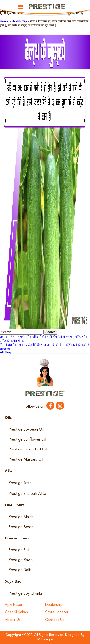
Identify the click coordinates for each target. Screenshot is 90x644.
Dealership (54, 605)
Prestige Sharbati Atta (27, 494)
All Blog (6, 353)
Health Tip (19, 22)
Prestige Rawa (21, 560)
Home (4, 22)
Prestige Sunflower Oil (27, 440)
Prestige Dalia (20, 570)
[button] (20, 7)
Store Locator (57, 612)
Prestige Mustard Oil (26, 460)
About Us (13, 620)
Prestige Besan (21, 527)
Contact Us (55, 620)
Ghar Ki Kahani (17, 612)
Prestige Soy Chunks (25, 594)
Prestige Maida (21, 517)
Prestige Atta (20, 483)
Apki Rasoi (13, 605)
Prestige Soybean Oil (26, 430)
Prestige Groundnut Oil (28, 449)
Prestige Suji (19, 550)
